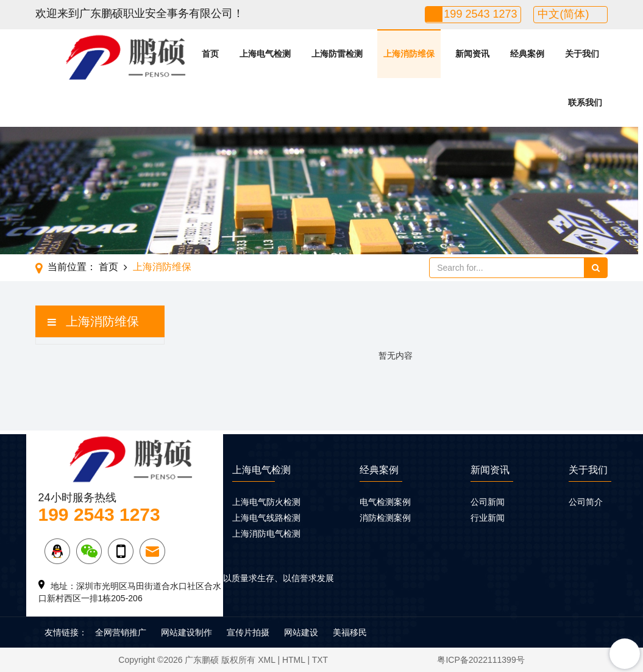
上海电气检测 (265, 54)
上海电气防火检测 (266, 502)
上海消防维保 (409, 54)
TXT (320, 660)
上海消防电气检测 (266, 534)
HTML (294, 660)
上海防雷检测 (337, 54)
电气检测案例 (385, 502)
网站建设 (301, 632)
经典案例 (527, 54)
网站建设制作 (187, 632)
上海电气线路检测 (266, 518)
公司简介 (586, 502)
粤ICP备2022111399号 (481, 660)
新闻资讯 (472, 54)
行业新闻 (488, 518)
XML (266, 660)
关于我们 (582, 54)
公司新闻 (488, 502)
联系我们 (585, 102)
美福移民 (350, 632)
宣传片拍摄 (248, 632)
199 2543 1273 (480, 14)
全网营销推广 (121, 632)
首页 (210, 54)
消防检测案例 (385, 518)
